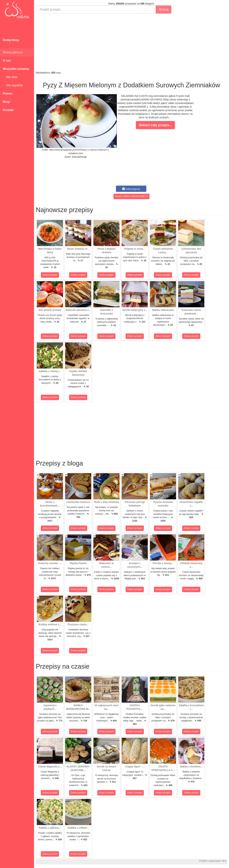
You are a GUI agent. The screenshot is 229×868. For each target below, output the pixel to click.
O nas (7, 61)
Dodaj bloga (11, 40)
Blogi (6, 102)
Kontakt (8, 110)
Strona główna (13, 52)
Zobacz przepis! (50, 275)
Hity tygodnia (13, 85)
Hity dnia (10, 77)
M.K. (225, 861)
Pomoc (8, 94)
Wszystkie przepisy (16, 69)
